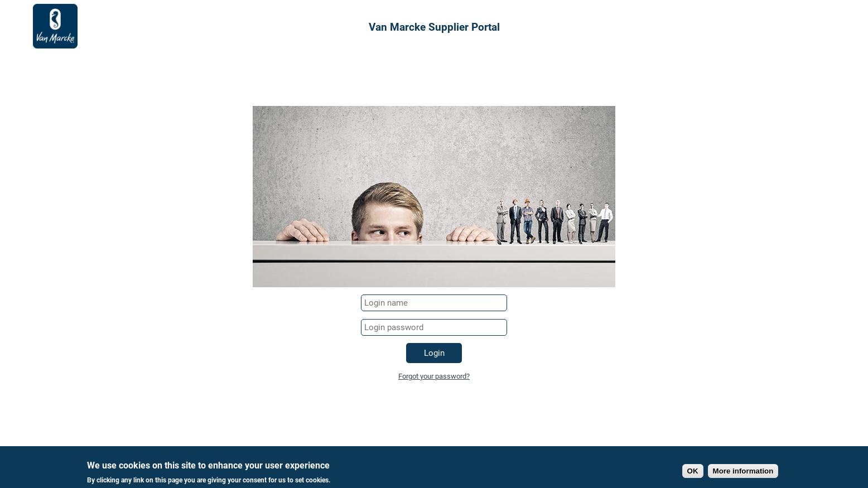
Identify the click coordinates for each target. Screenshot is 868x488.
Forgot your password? (434, 376)
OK (693, 473)
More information (743, 473)
